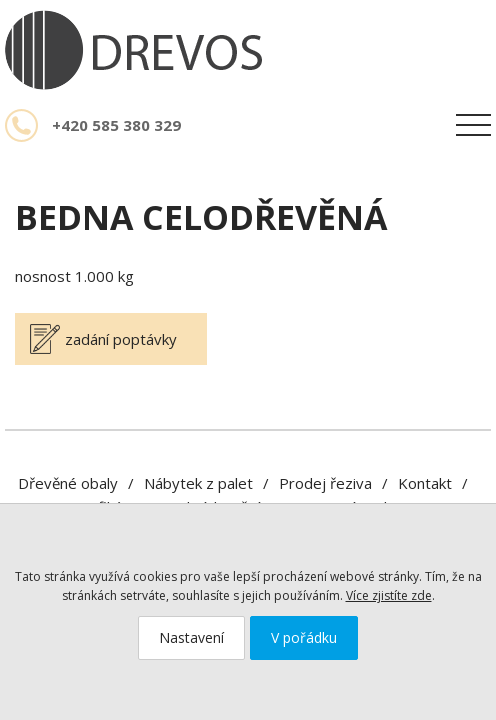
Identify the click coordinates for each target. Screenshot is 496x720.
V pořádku (304, 637)
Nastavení (191, 637)
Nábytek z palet (198, 483)
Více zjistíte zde (389, 595)
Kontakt (425, 483)
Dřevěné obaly (68, 483)
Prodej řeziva (325, 483)
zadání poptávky (121, 339)
